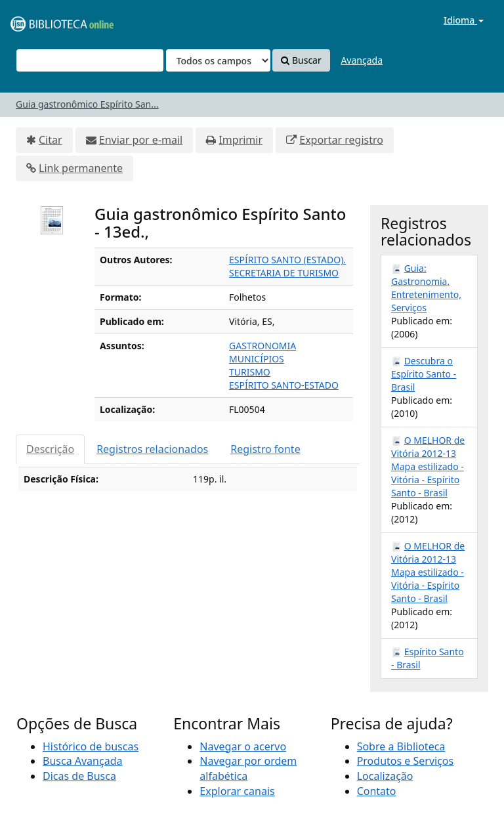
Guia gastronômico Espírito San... (87, 104)
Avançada (362, 60)
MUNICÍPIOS (257, 359)
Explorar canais (237, 791)
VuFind (42, 20)
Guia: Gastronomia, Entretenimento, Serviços (426, 288)
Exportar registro (341, 140)
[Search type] (218, 60)
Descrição (50, 449)
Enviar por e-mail (141, 140)
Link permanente (81, 168)
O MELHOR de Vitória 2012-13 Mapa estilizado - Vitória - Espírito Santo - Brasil (428, 466)
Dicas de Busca (79, 776)
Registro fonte (265, 449)
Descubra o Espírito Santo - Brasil (424, 374)
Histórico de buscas (91, 746)
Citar (51, 140)
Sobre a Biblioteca (401, 746)
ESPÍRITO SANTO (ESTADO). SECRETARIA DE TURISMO (287, 266)
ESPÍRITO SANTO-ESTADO (284, 385)
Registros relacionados (152, 449)
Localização (385, 776)
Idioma (464, 20)
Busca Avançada (82, 761)
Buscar (301, 60)
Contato (377, 791)
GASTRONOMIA (262, 346)
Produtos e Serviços (406, 761)
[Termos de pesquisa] (90, 60)
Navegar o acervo (243, 746)
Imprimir (241, 140)
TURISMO (250, 372)
